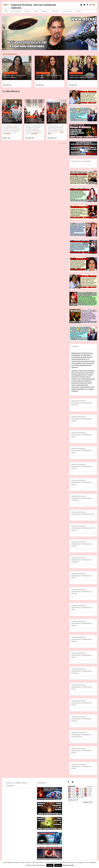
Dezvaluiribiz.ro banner (24, 42)
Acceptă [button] (50, 865)
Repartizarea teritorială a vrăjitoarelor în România (34, 120)
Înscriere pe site (67, 11)
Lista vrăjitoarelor (16, 11)
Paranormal (56, 11)
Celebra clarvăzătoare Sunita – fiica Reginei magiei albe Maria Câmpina (81, 76)
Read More (7, 134)
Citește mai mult (68, 865)
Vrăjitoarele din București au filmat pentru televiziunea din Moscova (56, 118)
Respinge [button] (58, 865)
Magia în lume (31, 117)
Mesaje (36, 11)
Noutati (6, 113)
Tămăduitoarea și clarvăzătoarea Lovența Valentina (14, 76)
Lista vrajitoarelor (10, 73)
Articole (28, 11)
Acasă (6, 11)
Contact (79, 11)
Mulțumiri (45, 11)
